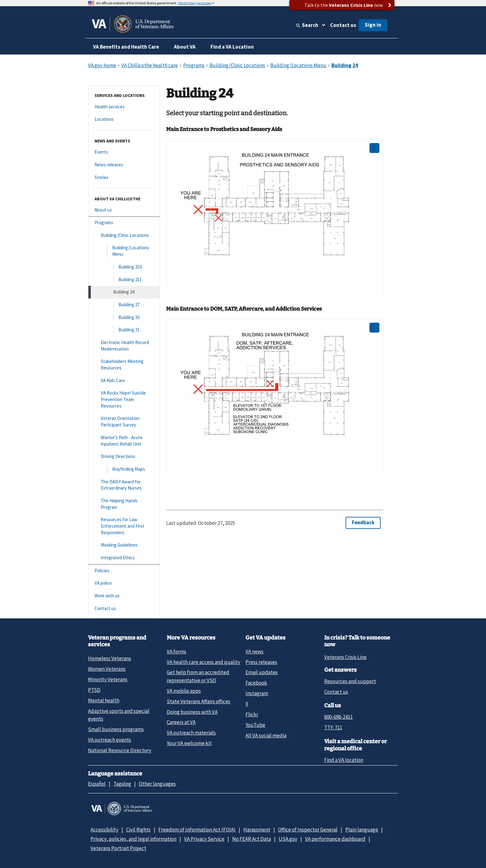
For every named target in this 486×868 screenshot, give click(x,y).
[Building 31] (124, 330)
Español (97, 784)
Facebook (256, 683)
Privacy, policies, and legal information (133, 839)
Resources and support (350, 681)
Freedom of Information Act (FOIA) (197, 830)
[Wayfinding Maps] (124, 469)
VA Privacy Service (204, 839)
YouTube (255, 725)
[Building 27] (124, 305)
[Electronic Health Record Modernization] (124, 346)
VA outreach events (110, 740)
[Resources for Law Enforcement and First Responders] (124, 526)
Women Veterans (107, 669)
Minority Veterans (108, 679)
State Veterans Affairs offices (199, 701)
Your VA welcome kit (189, 743)
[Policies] (124, 571)
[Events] (124, 152)
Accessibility (104, 830)
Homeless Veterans (110, 658)
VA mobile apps (184, 691)
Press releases (261, 662)
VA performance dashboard (335, 839)
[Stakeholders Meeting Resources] (124, 365)
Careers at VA (181, 722)
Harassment (257, 830)
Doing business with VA (192, 712)
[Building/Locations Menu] (124, 251)
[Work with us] (124, 596)
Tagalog (122, 784)
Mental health (104, 700)
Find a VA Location (232, 47)
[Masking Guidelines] (124, 545)
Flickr (252, 714)
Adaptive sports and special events (119, 715)
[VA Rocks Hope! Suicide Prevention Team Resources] (124, 399)
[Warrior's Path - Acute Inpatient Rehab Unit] (124, 441)
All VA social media (266, 735)
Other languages (157, 784)
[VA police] (124, 583)
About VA (185, 47)
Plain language (362, 830)
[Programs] (124, 223)
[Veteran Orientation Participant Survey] (124, 422)
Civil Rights (138, 830)
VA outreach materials (191, 733)
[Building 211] (124, 280)
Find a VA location (344, 760)
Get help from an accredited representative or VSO (198, 676)
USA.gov (288, 839)
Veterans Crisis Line (345, 657)
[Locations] (124, 119)
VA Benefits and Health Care (126, 47)
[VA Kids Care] (124, 381)
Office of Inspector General (308, 830)
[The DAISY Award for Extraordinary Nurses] (124, 485)
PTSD (94, 690)
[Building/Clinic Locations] (124, 236)
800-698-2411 (338, 717)
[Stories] (124, 178)
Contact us (343, 25)
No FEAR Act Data (252, 839)
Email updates (262, 672)
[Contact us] (124, 609)
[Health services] (124, 107)
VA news (254, 652)
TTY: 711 (333, 727)
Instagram (257, 693)
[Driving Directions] (124, 457)
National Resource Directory (120, 750)
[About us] (124, 210)
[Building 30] (124, 318)
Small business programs (116, 729)
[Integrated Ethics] (124, 558)
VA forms (177, 652)
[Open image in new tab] (374, 148)
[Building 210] (124, 267)
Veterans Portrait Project (118, 848)
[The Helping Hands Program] (124, 504)
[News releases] (124, 165)
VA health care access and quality (203, 662)
